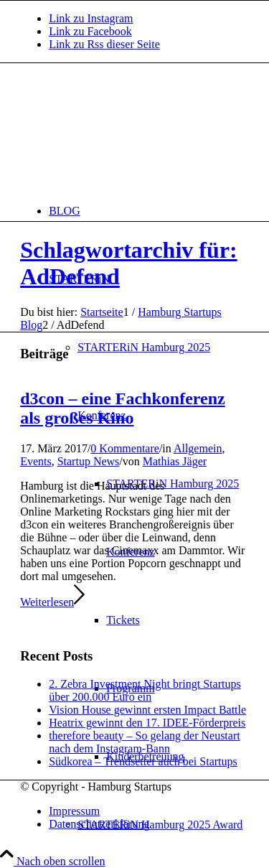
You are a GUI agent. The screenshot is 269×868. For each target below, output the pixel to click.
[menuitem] (149, 211)
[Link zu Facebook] (90, 31)
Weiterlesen (52, 602)
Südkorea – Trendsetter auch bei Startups (143, 761)
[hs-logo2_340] (128, 131)
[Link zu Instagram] (91, 18)
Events (36, 461)
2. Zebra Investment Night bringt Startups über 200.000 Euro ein (145, 690)
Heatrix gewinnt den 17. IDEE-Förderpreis (147, 723)
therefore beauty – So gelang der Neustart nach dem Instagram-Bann (145, 742)
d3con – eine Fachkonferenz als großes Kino (123, 408)
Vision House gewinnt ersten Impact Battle (147, 710)
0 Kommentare (125, 448)
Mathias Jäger (175, 461)
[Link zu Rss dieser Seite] (104, 44)
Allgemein (198, 448)
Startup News (89, 461)
